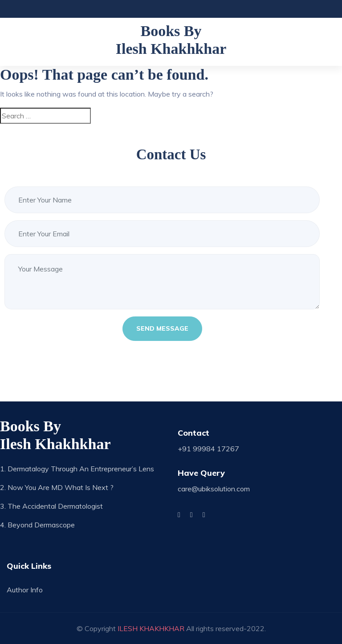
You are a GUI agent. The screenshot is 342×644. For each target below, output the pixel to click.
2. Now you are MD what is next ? (57, 487)
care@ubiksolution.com (214, 489)
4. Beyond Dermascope (37, 525)
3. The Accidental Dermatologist (51, 506)
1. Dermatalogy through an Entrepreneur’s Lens (77, 469)
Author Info (25, 590)
